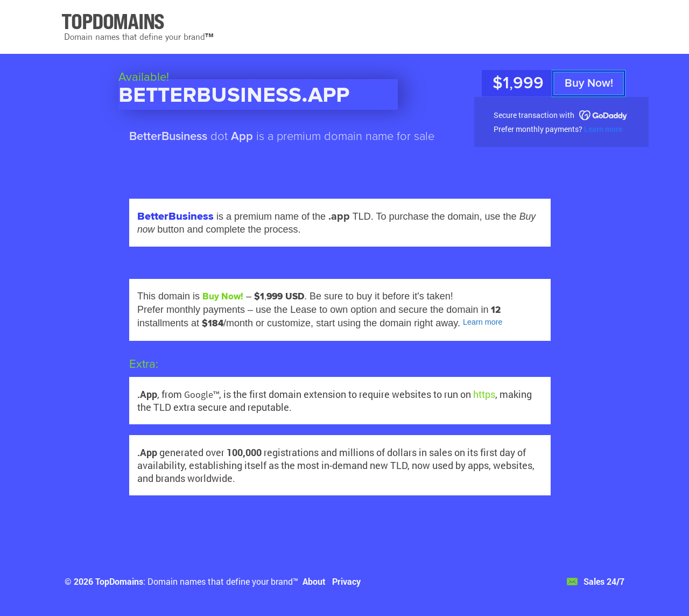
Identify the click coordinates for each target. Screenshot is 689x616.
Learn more (603, 129)
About (314, 581)
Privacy (346, 581)
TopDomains (119, 581)
